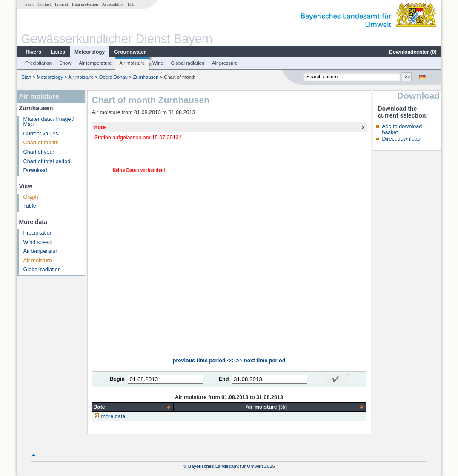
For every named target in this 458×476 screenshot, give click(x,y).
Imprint (62, 4)
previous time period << (203, 361)
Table (30, 206)
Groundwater (130, 52)
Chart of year (39, 152)
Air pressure (225, 63)
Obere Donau (113, 77)
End (224, 379)
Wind (158, 63)
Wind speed (38, 242)
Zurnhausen (146, 77)
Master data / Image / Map (49, 122)
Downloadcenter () (413, 52)
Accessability (113, 4)
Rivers (33, 52)
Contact (44, 4)
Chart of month (41, 143)
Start (29, 4)
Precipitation (39, 63)
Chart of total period (47, 161)
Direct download (401, 139)
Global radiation (188, 63)
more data (113, 416)
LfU (131, 4)
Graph (31, 197)
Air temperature (95, 63)
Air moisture (132, 63)
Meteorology (90, 52)
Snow (65, 63)
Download (35, 170)
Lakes (58, 52)
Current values (41, 134)
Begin (117, 379)
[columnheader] (133, 407)
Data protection (85, 4)
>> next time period (261, 361)
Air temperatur (40, 251)
